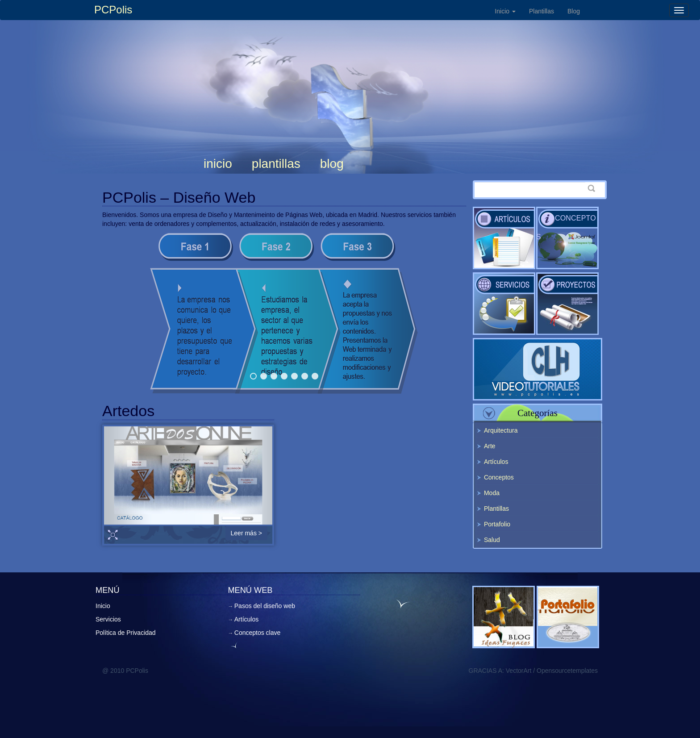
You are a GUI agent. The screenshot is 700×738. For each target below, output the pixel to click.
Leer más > (246, 533)
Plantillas (542, 11)
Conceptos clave (258, 633)
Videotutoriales (537, 369)
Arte (490, 446)
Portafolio (497, 524)
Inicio (505, 11)
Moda (492, 493)
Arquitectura (501, 430)
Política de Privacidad (126, 633)
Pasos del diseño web (567, 304)
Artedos (128, 411)
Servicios (504, 304)
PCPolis (113, 10)
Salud (492, 540)
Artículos (504, 238)
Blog (574, 11)
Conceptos (566, 227)
